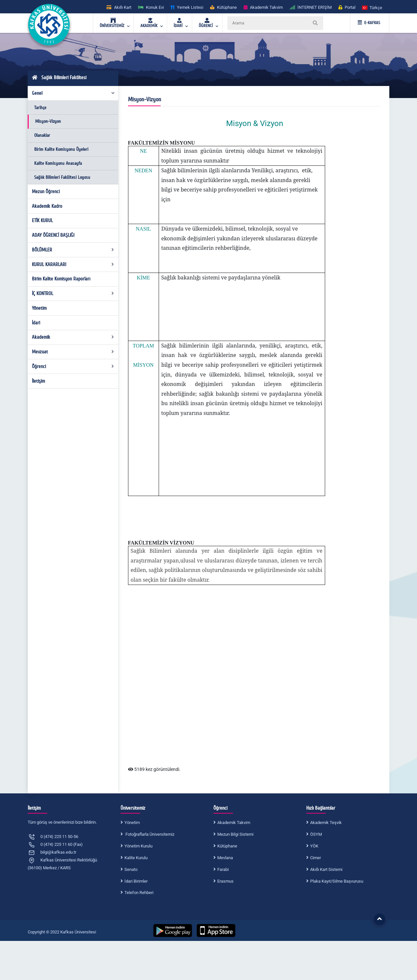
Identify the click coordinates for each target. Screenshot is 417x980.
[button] (372, 7)
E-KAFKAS (369, 23)
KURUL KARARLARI (73, 264)
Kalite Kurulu (136, 858)
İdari (36, 323)
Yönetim (39, 308)
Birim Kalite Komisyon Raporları (61, 279)
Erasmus (225, 881)
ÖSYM (316, 834)
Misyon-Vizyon (48, 121)
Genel (74, 93)
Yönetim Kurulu (138, 846)
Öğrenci (73, 366)
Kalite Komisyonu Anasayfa (58, 163)
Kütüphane (227, 846)
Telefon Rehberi (139, 893)
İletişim (38, 381)
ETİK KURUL (42, 220)
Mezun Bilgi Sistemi (235, 834)
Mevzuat (73, 352)
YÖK (314, 846)
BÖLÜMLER (73, 250)
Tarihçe (40, 108)
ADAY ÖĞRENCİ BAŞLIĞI (53, 235)
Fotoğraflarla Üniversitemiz (149, 834)
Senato (131, 869)
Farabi (223, 869)
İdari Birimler (136, 881)
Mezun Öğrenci (46, 192)
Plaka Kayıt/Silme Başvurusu (337, 881)
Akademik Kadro (47, 206)
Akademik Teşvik (326, 823)
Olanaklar (42, 135)
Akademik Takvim (234, 823)
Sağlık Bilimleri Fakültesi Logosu (62, 177)
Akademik (73, 337)
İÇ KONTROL (73, 293)
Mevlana (225, 858)
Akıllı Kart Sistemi (326, 869)
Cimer (316, 858)
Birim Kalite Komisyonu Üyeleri (61, 149)
